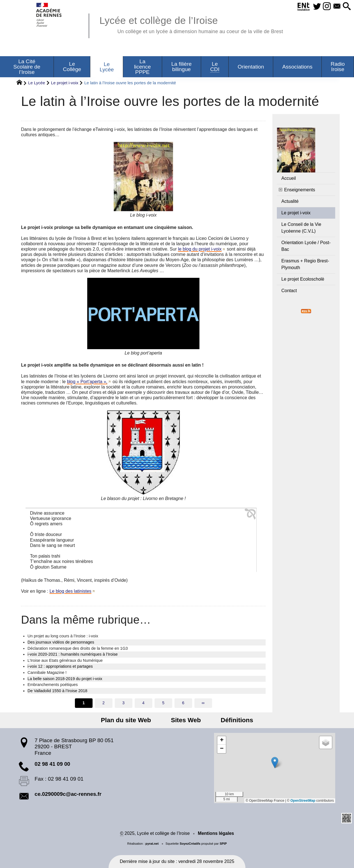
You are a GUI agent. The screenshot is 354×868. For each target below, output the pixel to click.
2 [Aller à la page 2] (104, 703)
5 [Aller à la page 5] (163, 703)
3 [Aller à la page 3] (123, 703)
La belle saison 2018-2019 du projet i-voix (65, 679)
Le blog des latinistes (70, 591)
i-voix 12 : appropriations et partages (60, 666)
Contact (289, 291)
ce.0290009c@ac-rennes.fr (68, 794)
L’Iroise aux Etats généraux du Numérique (65, 660)
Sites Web (186, 720)
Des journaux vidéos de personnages (61, 642)
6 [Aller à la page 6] (183, 703)
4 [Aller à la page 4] (143, 703)
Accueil (289, 178)
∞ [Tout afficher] (203, 703)
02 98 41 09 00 (52, 764)
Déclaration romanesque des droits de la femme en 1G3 (78, 648)
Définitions (231, 720)
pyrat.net (152, 844)
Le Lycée (36, 83)
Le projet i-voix (65, 83)
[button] (346, 7)
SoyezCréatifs (190, 844)
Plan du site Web (131, 720)
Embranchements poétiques (53, 685)
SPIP (223, 844)
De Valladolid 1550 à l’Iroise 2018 (57, 691)
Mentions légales (216, 833)
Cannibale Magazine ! (47, 672)
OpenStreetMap (303, 801)
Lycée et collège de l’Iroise (191, 24)
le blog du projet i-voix (200, 249)
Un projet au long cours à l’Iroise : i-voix (63, 636)
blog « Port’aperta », (87, 382)
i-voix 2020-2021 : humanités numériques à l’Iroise (73, 654)
